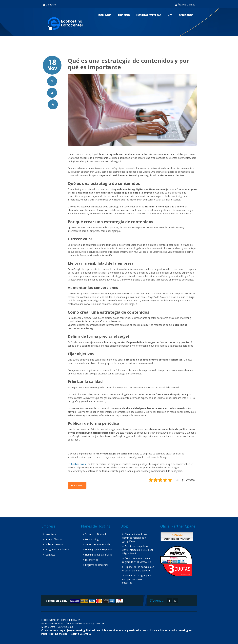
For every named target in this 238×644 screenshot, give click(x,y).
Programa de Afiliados (57, 549)
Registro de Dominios (97, 565)
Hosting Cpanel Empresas (99, 549)
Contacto (49, 5)
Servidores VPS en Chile (98, 544)
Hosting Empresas (149, 15)
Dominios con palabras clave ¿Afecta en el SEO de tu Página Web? (138, 550)
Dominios (105, 15)
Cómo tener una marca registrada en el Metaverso (137, 560)
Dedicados (186, 15)
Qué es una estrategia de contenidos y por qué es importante (128, 64)
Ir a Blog (77, 485)
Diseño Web (92, 560)
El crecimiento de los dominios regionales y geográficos (135, 538)
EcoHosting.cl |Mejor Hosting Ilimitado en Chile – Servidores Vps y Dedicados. (96, 630)
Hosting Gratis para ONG (98, 555)
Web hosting (92, 539)
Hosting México (58, 634)
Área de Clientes (185, 5)
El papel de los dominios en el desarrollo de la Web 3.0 (138, 569)
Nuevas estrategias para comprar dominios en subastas (137, 579)
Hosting (124, 15)
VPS (170, 15)
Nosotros (51, 534)
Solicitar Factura (54, 544)
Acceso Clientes (54, 539)
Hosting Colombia (80, 634)
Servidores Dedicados (97, 534)
